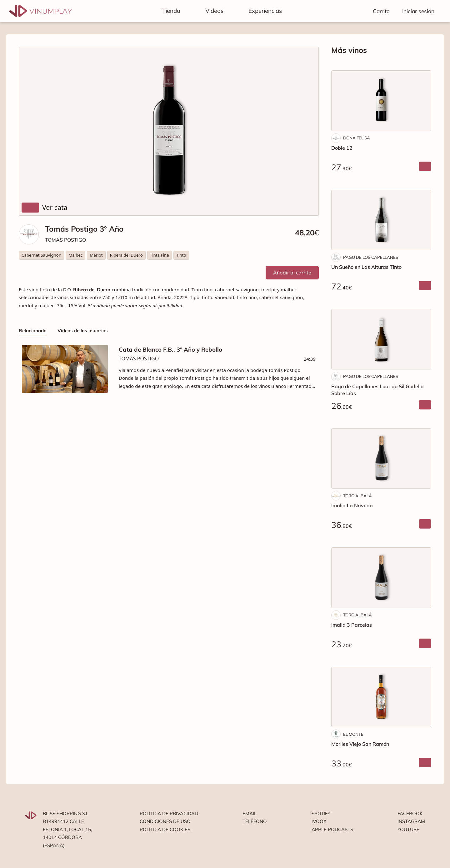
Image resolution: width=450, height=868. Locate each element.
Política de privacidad (169, 813)
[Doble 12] (381, 101)
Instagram (411, 821)
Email (250, 813)
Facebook (410, 813)
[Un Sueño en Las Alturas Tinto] (381, 220)
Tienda (171, 11)
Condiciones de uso (165, 821)
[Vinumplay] (41, 10)
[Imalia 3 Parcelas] (381, 578)
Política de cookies (165, 829)
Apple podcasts (332, 829)
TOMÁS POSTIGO (65, 240)
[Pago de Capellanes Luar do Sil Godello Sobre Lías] (381, 339)
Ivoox (319, 821)
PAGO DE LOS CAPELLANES (371, 257)
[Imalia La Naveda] (381, 459)
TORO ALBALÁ (357, 496)
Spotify (321, 813)
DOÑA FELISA (357, 138)
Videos (214, 11)
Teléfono (255, 821)
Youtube (408, 829)
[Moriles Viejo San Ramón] (381, 697)
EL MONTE (353, 734)
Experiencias (265, 11)
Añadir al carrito (292, 273)
